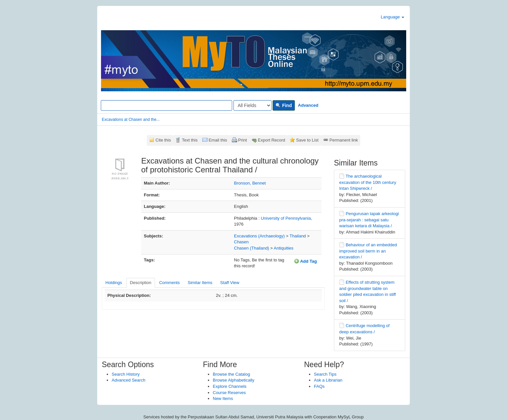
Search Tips (325, 374)
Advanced (308, 105)
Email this (218, 140)
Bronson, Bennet (250, 183)
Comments (170, 283)
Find (284, 105)
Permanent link (344, 140)
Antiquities (284, 248)
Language (393, 17)
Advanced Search (129, 380)
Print (242, 140)
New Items (223, 398)
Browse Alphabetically (233, 380)
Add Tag (305, 261)
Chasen (242, 242)
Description (141, 283)
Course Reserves (229, 393)
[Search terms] (166, 105)
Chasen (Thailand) (252, 248)
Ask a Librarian (328, 380)
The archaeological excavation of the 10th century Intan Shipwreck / (368, 182)
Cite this (163, 140)
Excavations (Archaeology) (260, 236)
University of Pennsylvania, (286, 218)
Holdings (114, 283)
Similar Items (200, 283)
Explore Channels (230, 386)
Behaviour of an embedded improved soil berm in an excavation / (368, 251)
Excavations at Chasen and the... (131, 120)
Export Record (271, 140)
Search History (126, 374)
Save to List (307, 140)
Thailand (298, 236)
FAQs (319, 386)
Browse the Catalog (231, 374)
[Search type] (253, 105)
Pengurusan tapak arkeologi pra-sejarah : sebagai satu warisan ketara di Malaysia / (369, 220)
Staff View (230, 283)
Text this (190, 140)
